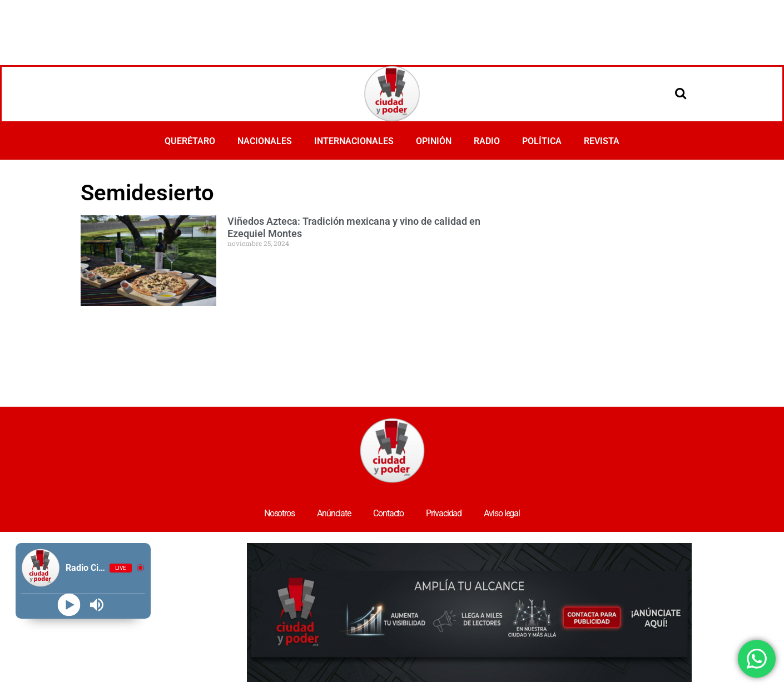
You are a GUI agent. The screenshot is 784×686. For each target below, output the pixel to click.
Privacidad (444, 513)
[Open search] (681, 93)
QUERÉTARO (190, 141)
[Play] (69, 604)
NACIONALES (265, 141)
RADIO (487, 141)
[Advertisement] (392, 31)
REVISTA (602, 141)
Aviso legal (502, 513)
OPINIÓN (434, 141)
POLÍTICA (542, 141)
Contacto (388, 513)
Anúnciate (334, 513)
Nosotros (279, 513)
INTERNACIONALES (354, 141)
